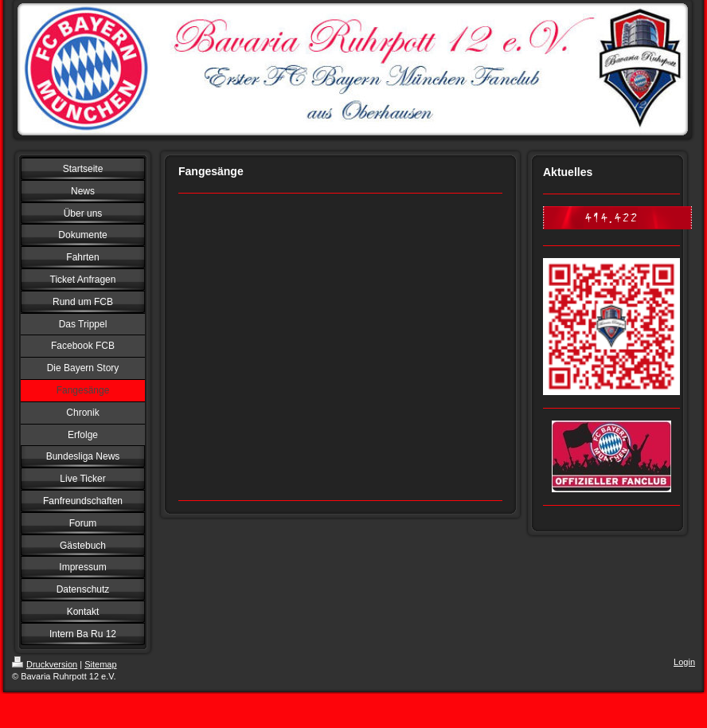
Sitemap (100, 664)
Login (684, 662)
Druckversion (45, 664)
